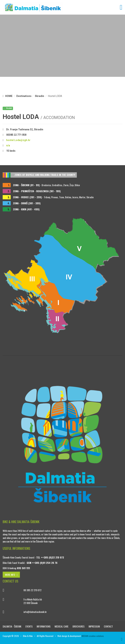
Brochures (79, 626)
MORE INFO (11, 575)
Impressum (94, 626)
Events (29, 626)
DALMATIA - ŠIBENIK (12, 626)
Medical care (62, 626)
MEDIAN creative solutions (93, 636)
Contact (108, 626)
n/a (8, 145)
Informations (44, 626)
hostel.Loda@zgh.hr (18, 140)
